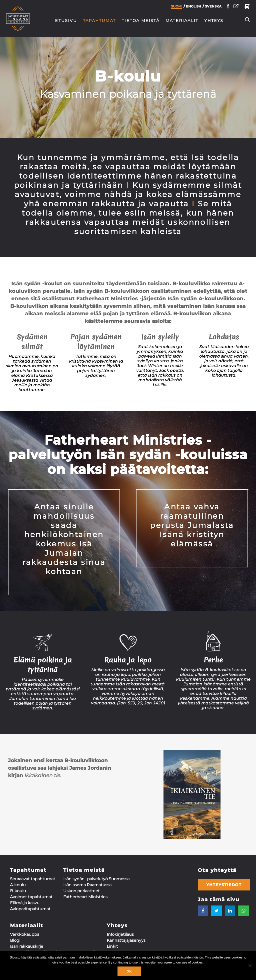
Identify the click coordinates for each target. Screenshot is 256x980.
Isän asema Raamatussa (87, 885)
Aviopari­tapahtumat (30, 909)
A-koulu (18, 885)
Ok (129, 971)
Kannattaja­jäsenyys (126, 940)
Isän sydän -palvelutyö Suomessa (96, 879)
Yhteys (214, 21)
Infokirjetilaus (120, 934)
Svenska (213, 8)
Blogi (15, 940)
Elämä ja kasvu (25, 903)
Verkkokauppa (25, 934)
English (194, 8)
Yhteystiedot (224, 885)
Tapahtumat (99, 21)
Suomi (177, 8)
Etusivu (66, 21)
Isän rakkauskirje (27, 946)
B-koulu (18, 891)
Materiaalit (182, 21)
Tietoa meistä (141, 21)
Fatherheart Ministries (85, 897)
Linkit (112, 946)
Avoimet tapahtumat (31, 897)
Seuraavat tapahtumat (33, 879)
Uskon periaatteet (81, 891)
